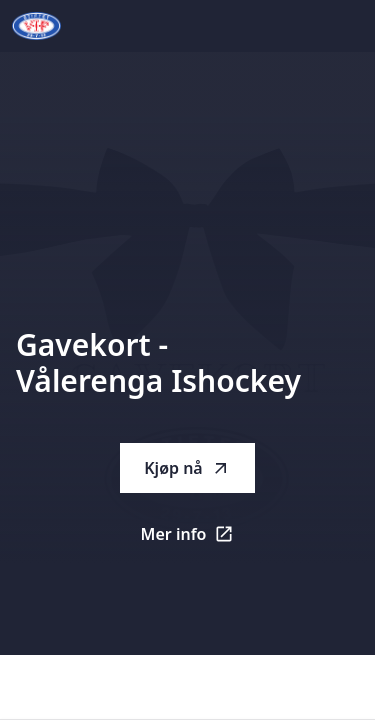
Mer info (198, 540)
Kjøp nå (187, 468)
